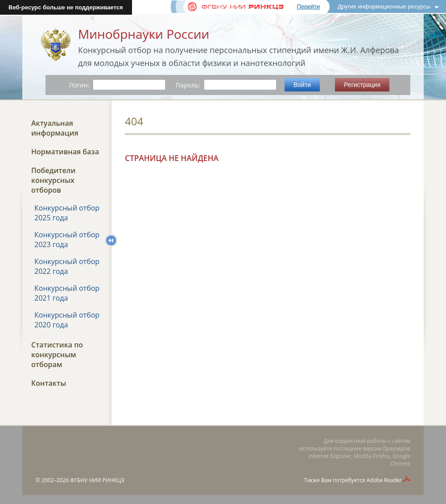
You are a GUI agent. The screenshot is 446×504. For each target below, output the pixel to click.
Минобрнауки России (144, 34)
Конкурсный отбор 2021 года (67, 293)
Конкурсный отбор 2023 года (67, 240)
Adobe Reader (384, 480)
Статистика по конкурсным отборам (57, 355)
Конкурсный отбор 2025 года (67, 213)
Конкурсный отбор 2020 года (67, 320)
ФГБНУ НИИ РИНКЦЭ (97, 480)
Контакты (49, 383)
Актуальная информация (55, 128)
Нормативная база (65, 152)
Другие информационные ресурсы (384, 6)
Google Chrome (400, 460)
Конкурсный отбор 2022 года (67, 266)
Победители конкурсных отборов (53, 180)
